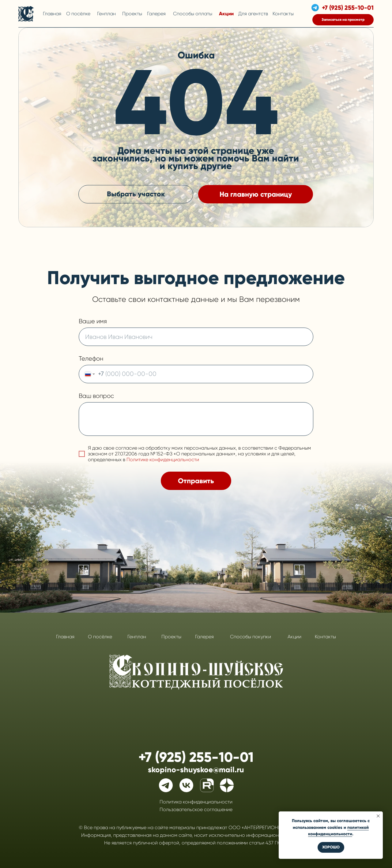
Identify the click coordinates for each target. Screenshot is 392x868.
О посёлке (78, 14)
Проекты (132, 14)
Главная (52, 14)
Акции (226, 14)
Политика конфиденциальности (196, 802)
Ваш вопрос (96, 396)
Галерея (156, 14)
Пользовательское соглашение (196, 809)
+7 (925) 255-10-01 (348, 8)
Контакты (283, 14)
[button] (343, 20)
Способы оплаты (193, 14)
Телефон (91, 359)
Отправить (196, 481)
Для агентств (253, 14)
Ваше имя (93, 321)
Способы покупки (251, 637)
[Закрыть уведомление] (378, 816)
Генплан (106, 14)
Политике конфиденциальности (163, 460)
